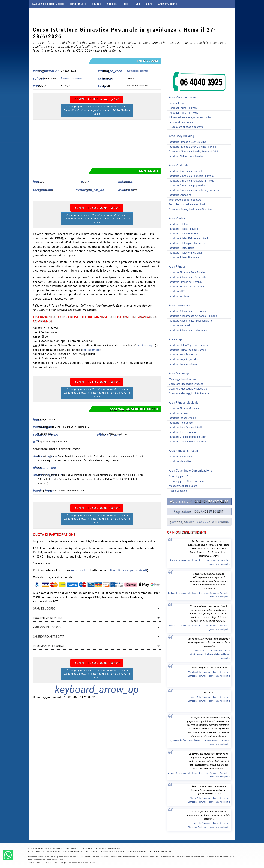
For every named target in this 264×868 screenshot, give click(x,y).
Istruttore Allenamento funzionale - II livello (192, 316)
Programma (46, 190)
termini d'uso (59, 860)
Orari (127, 182)
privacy (53, 862)
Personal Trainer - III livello (183, 113)
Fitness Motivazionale (180, 122)
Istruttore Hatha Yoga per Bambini (187, 350)
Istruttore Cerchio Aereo (181, 432)
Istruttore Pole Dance (180, 423)
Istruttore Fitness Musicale (183, 408)
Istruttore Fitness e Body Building (187, 142)
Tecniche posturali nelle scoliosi (186, 205)
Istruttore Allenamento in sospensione (189, 321)
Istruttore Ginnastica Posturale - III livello (191, 181)
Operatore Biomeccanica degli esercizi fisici (193, 151)
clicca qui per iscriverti (132, 570)
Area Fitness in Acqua (183, 451)
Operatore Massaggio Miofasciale (187, 389)
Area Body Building (181, 136)
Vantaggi (87, 190)
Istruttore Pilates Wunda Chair (185, 253)
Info (137, 4)
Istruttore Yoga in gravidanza (184, 359)
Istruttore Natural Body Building (186, 156)
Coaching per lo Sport (180, 476)
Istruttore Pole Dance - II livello (185, 427)
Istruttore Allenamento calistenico (187, 330)
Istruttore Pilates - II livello (183, 229)
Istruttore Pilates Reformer (183, 234)
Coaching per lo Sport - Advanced (187, 481)
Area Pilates (177, 218)
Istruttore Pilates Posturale (183, 258)
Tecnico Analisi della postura (184, 200)
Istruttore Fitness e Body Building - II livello (192, 147)
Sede (41, 182)
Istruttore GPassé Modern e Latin (187, 437)
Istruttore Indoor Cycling (182, 418)
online (111, 570)
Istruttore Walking (178, 296)
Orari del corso (44, 608)
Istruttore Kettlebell (179, 325)
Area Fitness (177, 267)
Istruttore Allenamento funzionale (187, 311)
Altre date (130, 190)
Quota (85, 182)
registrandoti (80, 570)
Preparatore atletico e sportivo (185, 127)
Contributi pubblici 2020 (160, 851)
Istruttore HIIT (176, 291)
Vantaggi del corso (47, 627)
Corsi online (78, 4)
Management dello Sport (182, 486)
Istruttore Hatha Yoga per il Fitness (188, 345)
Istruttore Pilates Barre (181, 248)
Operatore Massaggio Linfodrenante (188, 393)
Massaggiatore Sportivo (181, 379)
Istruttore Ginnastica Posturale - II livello (190, 176)
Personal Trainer (177, 103)
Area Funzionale (180, 305)
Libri (149, 4)
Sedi (126, 4)
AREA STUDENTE (167, 4)
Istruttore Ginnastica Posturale (185, 171)
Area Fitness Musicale (184, 402)
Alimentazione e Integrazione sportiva (189, 118)
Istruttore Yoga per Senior (182, 364)
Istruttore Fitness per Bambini (185, 282)
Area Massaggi (179, 373)
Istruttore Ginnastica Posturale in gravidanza (193, 190)
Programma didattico (48, 618)
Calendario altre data (49, 636)
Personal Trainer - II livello (182, 108)
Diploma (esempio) (71, 78)
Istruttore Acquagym (180, 457)
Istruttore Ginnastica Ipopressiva (186, 185)
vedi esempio (146, 345)
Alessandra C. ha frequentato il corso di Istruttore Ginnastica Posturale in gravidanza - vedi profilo (210, 654)
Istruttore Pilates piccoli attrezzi (186, 243)
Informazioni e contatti (50, 646)
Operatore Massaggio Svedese (185, 384)
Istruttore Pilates (177, 224)
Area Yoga (176, 339)
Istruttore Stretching (179, 195)
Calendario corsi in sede (48, 4)
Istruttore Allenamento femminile (187, 277)
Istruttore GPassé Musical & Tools (187, 442)
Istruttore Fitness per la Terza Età (187, 287)
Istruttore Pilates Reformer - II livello (188, 238)
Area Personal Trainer (183, 97)
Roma (137, 71)
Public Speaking (177, 491)
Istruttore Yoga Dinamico (182, 355)
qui (65, 862)
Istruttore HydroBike (179, 461)
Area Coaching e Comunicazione (190, 470)
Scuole (96, 4)
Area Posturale (179, 165)
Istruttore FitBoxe (178, 413)
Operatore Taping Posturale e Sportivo (189, 209)
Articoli (112, 4)
